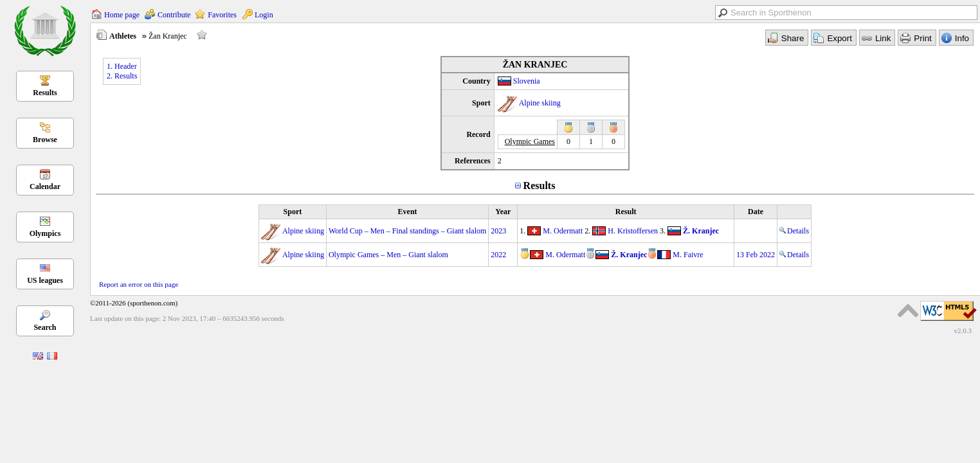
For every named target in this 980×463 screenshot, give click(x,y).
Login (264, 15)
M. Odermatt (563, 231)
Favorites (222, 15)
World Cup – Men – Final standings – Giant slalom (407, 231)
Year (503, 212)
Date (756, 212)
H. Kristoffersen (633, 231)
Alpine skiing (540, 103)
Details (794, 231)
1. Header (122, 66)
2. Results (122, 76)
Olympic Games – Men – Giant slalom (388, 255)
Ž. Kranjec (701, 231)
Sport (293, 212)
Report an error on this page (139, 284)
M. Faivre (688, 255)
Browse (45, 140)
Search (45, 327)
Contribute (174, 15)
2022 (498, 255)
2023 (498, 231)
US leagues (45, 280)
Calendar (45, 186)
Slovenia (527, 81)
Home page (122, 15)
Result (626, 212)
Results (45, 93)
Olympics (45, 233)
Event (408, 212)
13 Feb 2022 (756, 255)
